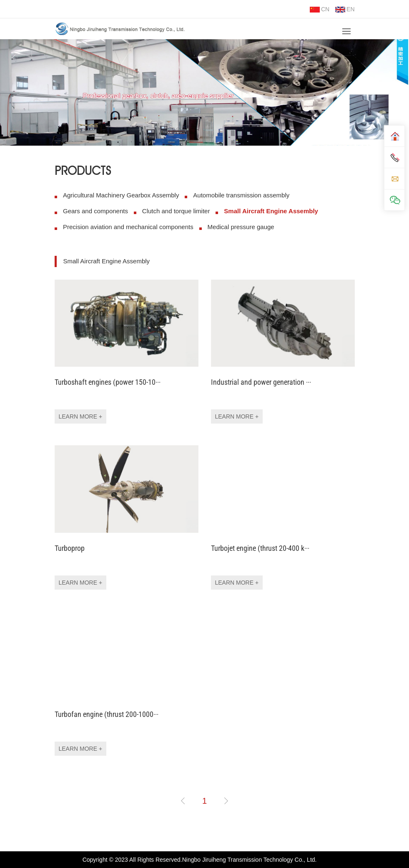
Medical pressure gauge (241, 227)
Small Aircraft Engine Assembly (271, 211)
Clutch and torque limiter (176, 211)
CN (320, 9)
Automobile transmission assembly (241, 195)
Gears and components (95, 211)
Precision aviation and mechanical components (128, 227)
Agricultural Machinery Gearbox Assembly (121, 195)
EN (345, 9)
